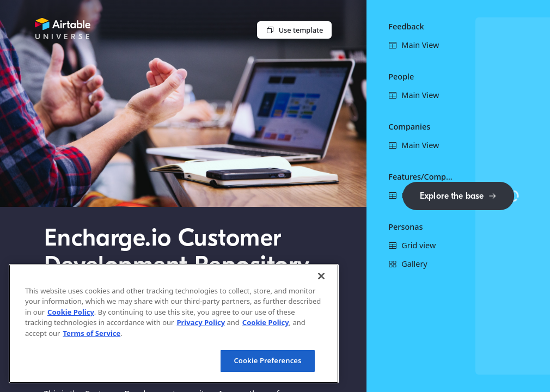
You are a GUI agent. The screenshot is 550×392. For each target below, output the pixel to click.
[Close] (321, 276)
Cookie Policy (71, 312)
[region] (174, 324)
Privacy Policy (201, 322)
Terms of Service (91, 333)
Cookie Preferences (267, 360)
